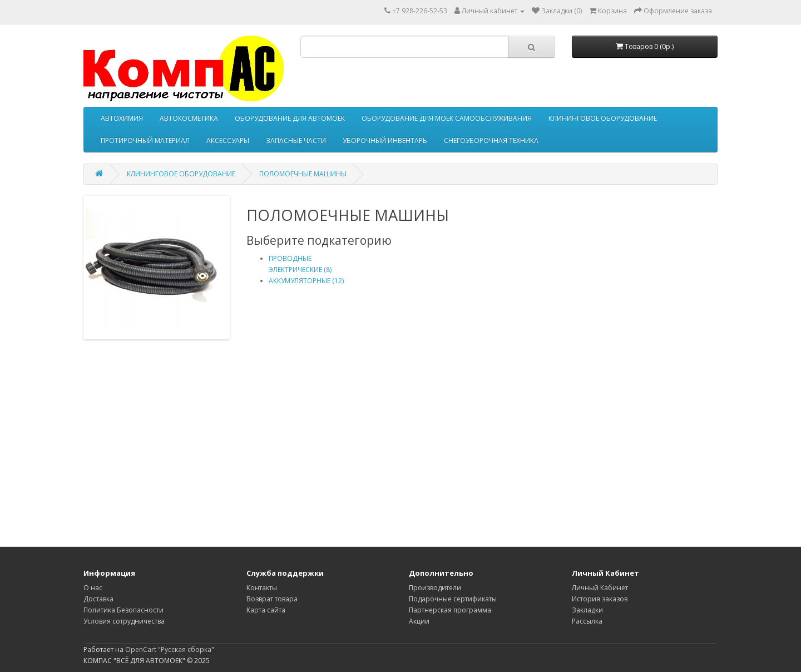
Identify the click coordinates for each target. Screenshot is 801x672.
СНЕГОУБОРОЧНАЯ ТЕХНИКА (491, 140)
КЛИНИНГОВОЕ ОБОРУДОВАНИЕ (603, 118)
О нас (93, 588)
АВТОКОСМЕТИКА (189, 118)
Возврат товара (272, 599)
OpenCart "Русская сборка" (170, 649)
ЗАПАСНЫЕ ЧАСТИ (296, 140)
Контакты (262, 588)
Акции (419, 621)
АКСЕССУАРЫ (228, 140)
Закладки (587, 610)
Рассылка (587, 621)
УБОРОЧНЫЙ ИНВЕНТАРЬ (385, 140)
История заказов (600, 599)
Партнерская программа (450, 610)
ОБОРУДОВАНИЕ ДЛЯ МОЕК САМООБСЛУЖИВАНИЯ (447, 118)
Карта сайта (266, 610)
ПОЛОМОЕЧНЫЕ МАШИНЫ (303, 174)
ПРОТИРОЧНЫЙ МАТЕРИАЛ (145, 140)
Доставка (98, 599)
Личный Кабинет (600, 588)
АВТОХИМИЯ (122, 118)
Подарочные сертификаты (453, 599)
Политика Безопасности (123, 610)
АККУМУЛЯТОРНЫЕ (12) (306, 281)
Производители (435, 588)
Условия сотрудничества (124, 621)
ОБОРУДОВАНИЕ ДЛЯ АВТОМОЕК (290, 118)
